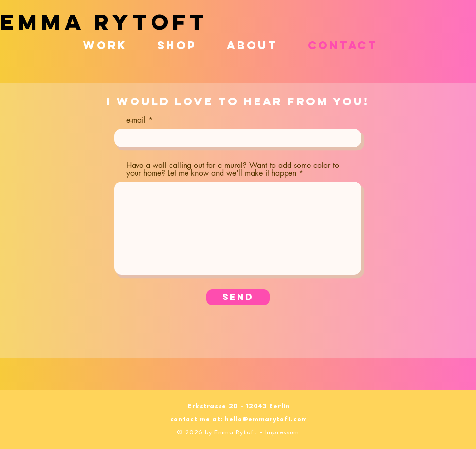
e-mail (136, 120)
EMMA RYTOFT (104, 22)
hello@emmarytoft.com (266, 420)
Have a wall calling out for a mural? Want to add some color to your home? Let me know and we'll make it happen (233, 169)
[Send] (238, 297)
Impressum (282, 433)
